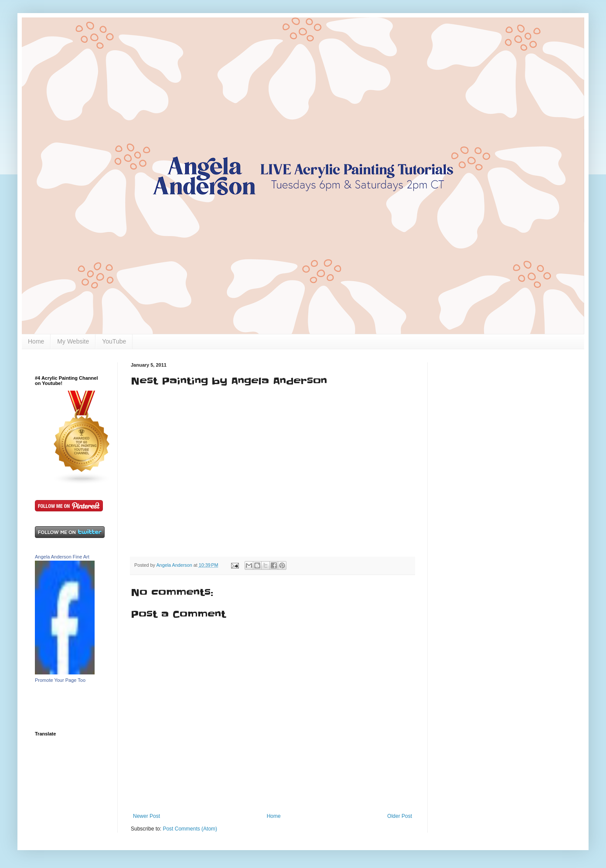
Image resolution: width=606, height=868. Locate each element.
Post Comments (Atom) (190, 829)
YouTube (114, 341)
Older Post (400, 816)
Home (36, 341)
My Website (73, 341)
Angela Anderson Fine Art (62, 557)
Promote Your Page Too (60, 680)
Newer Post (146, 816)
